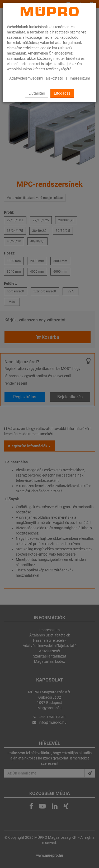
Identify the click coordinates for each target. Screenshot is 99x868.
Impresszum (80, 78)
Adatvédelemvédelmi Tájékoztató (36, 78)
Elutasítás (37, 93)
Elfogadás (62, 93)
